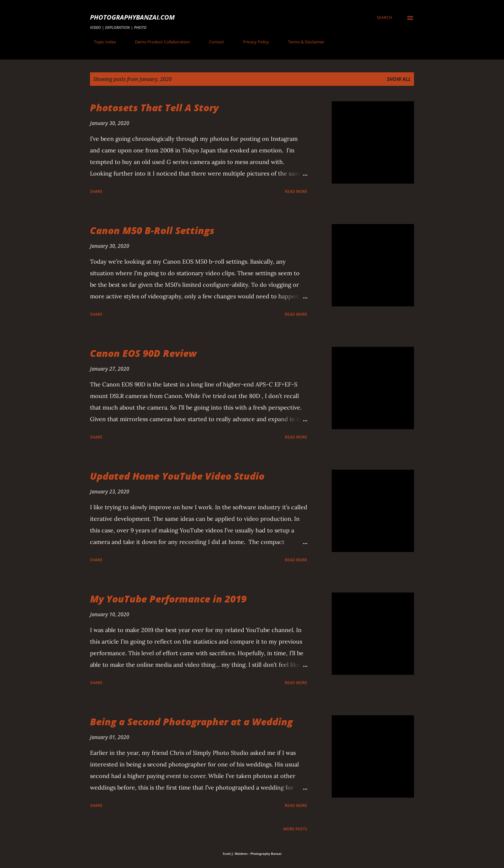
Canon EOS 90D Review (143, 353)
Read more (296, 191)
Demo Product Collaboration (159, 42)
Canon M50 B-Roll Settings (152, 230)
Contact (213, 42)
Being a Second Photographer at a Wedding (191, 722)
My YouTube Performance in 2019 (168, 599)
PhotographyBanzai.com (132, 17)
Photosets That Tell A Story (154, 108)
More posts (295, 829)
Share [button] (96, 191)
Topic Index (101, 42)
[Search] (384, 17)
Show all (399, 79)
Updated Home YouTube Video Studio (177, 476)
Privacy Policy (252, 42)
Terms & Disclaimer (302, 42)
